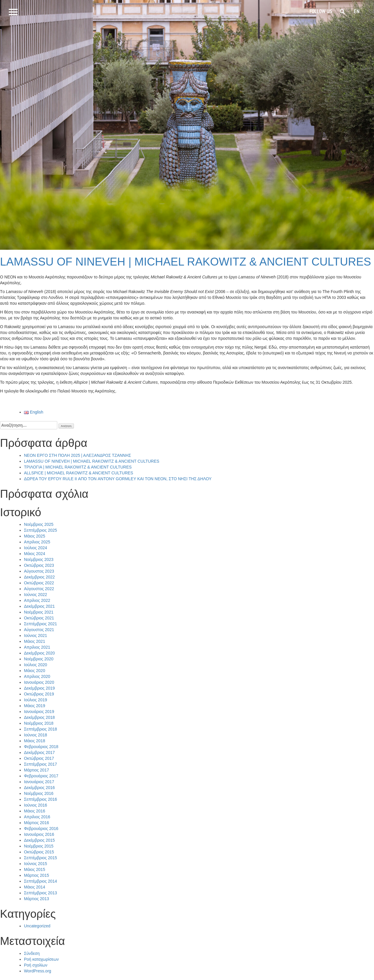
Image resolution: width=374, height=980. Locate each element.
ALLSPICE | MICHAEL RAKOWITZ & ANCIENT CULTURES (79, 473)
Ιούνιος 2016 (36, 805)
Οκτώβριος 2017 (39, 758)
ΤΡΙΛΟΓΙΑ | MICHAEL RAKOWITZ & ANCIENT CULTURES (78, 467)
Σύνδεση (32, 953)
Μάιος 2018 (34, 741)
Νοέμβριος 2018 (39, 723)
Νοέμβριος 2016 (39, 793)
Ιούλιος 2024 (36, 548)
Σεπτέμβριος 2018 (40, 729)
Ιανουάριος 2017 (39, 782)
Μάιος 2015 (34, 869)
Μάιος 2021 (34, 641)
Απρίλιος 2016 (37, 817)
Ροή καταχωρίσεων (41, 959)
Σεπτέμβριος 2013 (40, 893)
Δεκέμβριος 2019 (39, 688)
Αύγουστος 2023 (39, 571)
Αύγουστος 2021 (39, 630)
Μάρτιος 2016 (37, 823)
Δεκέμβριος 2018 (39, 717)
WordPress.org (38, 971)
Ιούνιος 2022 (36, 595)
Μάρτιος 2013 (37, 899)
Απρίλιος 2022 (37, 600)
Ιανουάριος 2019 (39, 712)
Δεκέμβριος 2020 (39, 653)
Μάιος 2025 (34, 536)
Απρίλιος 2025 (37, 542)
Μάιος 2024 (34, 554)
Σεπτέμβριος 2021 (40, 624)
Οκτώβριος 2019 (39, 694)
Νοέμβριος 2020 (39, 659)
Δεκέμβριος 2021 (39, 606)
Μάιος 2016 (34, 811)
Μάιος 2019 (34, 706)
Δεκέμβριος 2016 (39, 788)
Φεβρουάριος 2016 (41, 829)
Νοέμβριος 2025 (39, 524)
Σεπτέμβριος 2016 (40, 799)
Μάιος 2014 (34, 887)
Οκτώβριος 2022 (39, 583)
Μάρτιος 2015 (37, 875)
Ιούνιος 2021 (36, 635)
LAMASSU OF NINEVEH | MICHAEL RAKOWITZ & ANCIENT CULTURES (186, 262)
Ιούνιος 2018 (36, 735)
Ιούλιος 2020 (36, 665)
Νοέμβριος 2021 (39, 612)
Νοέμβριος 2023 (39, 559)
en (357, 11)
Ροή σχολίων (36, 965)
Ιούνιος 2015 (36, 864)
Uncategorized (37, 926)
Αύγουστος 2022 (39, 589)
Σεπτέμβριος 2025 (40, 530)
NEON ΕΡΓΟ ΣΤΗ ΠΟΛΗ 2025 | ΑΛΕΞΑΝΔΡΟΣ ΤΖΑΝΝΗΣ (77, 455)
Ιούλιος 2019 (36, 700)
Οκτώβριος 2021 (39, 618)
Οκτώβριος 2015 (39, 852)
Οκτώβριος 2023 (39, 565)
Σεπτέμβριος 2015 (40, 858)
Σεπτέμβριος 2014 (40, 881)
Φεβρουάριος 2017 (41, 776)
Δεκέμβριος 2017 (39, 752)
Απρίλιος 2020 (37, 676)
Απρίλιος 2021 (37, 647)
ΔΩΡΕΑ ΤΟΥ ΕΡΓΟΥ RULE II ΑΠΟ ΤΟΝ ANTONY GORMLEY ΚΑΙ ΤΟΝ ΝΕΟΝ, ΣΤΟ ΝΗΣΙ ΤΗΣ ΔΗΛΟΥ (118, 479)
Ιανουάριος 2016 (39, 834)
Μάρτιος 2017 (37, 770)
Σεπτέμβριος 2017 (40, 764)
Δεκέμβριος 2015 (39, 840)
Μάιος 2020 (34, 671)
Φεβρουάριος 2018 (41, 747)
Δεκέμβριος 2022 (39, 577)
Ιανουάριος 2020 (39, 682)
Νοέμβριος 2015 (39, 846)
